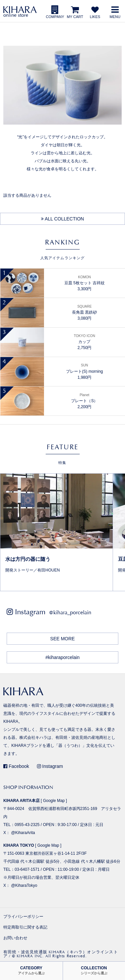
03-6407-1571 (27, 869)
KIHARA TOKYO (19, 845)
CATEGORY (31, 970)
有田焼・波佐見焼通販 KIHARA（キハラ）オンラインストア (61, 954)
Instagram (50, 766)
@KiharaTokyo (24, 885)
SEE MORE (63, 639)
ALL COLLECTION (62, 219)
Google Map (54, 801)
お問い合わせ (15, 938)
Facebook (16, 766)
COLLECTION (94, 970)
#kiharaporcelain (62, 657)
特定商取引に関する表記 (25, 927)
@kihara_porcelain (70, 612)
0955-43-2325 (27, 825)
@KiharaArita (23, 833)
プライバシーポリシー (23, 917)
